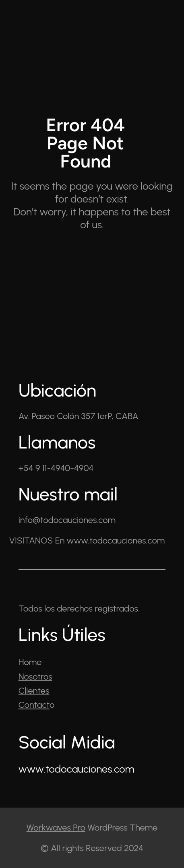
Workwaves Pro (56, 828)
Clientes (34, 691)
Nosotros (35, 677)
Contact (34, 705)
